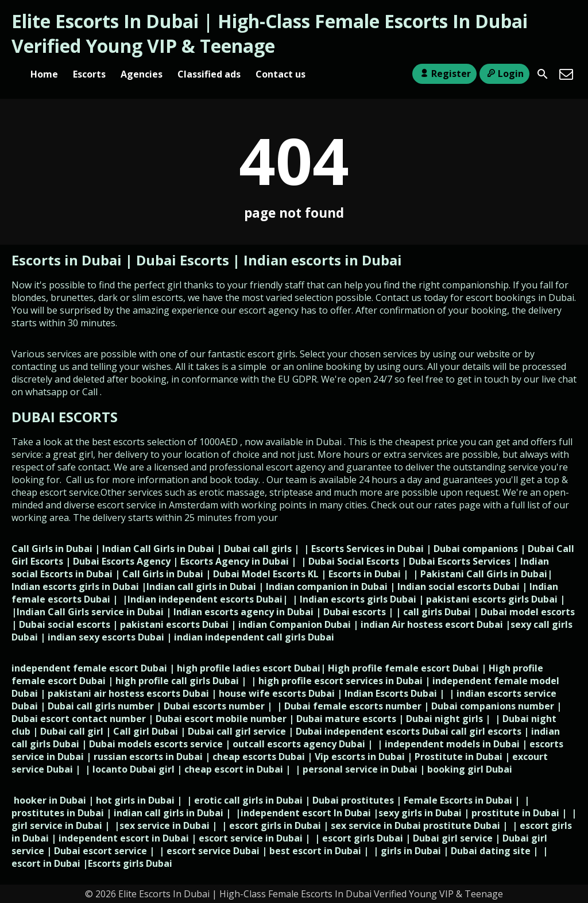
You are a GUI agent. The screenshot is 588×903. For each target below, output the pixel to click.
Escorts (89, 74)
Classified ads (209, 74)
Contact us (281, 74)
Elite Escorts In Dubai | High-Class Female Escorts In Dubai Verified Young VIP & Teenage (270, 33)
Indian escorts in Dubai (323, 260)
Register (444, 74)
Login (504, 74)
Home (44, 74)
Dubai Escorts (183, 260)
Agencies (142, 74)
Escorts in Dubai (68, 260)
